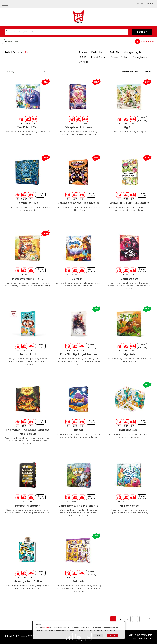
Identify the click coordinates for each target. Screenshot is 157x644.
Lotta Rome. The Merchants (78, 506)
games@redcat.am (142, 638)
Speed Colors (120, 57)
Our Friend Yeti (28, 127)
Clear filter (12, 42)
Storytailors (141, 57)
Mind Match (99, 57)
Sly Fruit (129, 127)
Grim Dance (129, 279)
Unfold (83, 62)
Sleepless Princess (78, 127)
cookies (46, 627)
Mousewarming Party (28, 279)
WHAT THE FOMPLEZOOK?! (129, 203)
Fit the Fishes (129, 506)
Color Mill (78, 279)
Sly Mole (129, 354)
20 (143, 71)
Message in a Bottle (28, 581)
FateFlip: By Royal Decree (78, 354)
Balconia (78, 581)
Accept (112, 635)
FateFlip (115, 52)
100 (150, 71)
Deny (98, 635)
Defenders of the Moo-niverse (78, 203)
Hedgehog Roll (134, 52)
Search (142, 32)
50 (146, 71)
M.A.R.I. (83, 57)
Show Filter (148, 42)
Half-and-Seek (129, 430)
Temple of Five (28, 203)
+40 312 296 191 (144, 4)
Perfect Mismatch (28, 506)
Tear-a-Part (28, 354)
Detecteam (99, 52)
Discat (78, 430)
